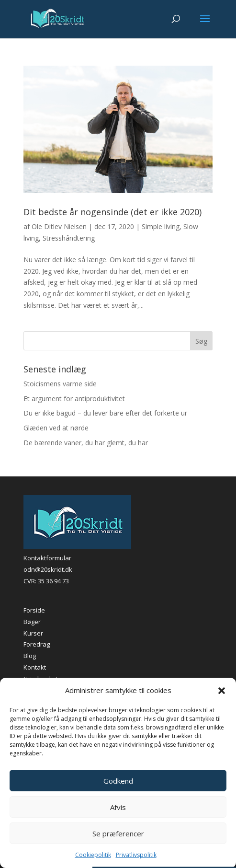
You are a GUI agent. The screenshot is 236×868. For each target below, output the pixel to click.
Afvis (118, 807)
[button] (222, 691)
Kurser (33, 633)
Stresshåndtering (69, 238)
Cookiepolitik (93, 855)
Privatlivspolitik (136, 855)
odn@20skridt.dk (48, 569)
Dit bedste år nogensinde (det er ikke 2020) (112, 212)
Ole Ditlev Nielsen (59, 226)
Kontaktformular (47, 558)
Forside (34, 610)
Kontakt (35, 667)
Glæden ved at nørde (56, 428)
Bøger (32, 622)
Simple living (161, 226)
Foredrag (37, 644)
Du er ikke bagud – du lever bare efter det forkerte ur (105, 413)
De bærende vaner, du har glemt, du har (86, 443)
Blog (30, 656)
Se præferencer (118, 833)
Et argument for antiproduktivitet (74, 399)
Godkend (118, 781)
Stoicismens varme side (60, 384)
